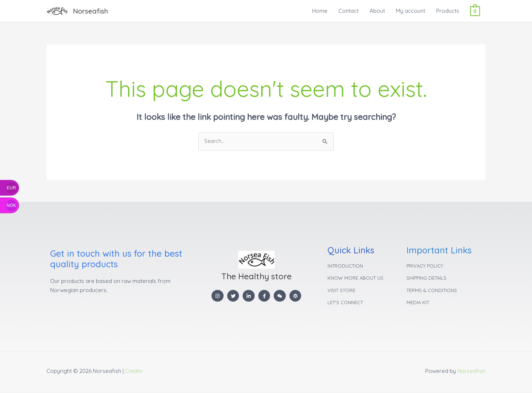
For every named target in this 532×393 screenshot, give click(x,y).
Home (320, 11)
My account (411, 11)
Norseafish (91, 11)
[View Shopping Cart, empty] (475, 11)
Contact (349, 11)
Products (448, 11)
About (377, 11)
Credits (134, 373)
